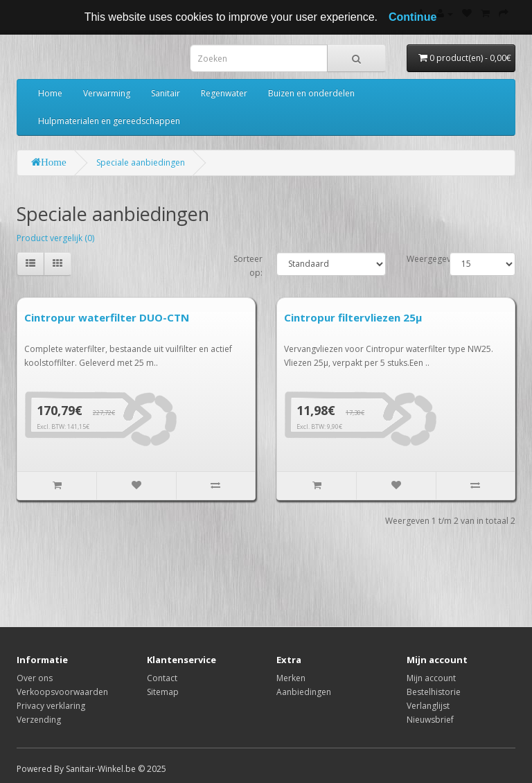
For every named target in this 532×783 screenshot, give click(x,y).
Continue (413, 17)
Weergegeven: (435, 259)
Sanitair (166, 93)
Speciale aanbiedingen (141, 162)
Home (50, 93)
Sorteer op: (248, 266)
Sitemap (163, 692)
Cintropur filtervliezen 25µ (353, 317)
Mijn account (431, 678)
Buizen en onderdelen (311, 93)
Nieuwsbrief (430, 720)
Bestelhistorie (434, 692)
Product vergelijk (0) (55, 238)
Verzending (39, 720)
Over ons (35, 678)
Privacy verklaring (51, 706)
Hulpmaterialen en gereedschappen (109, 121)
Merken (291, 678)
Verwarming (107, 93)
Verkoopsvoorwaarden (62, 692)
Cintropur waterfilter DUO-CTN (107, 317)
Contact (162, 678)
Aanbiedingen (304, 692)
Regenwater (224, 93)
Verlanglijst (428, 706)
